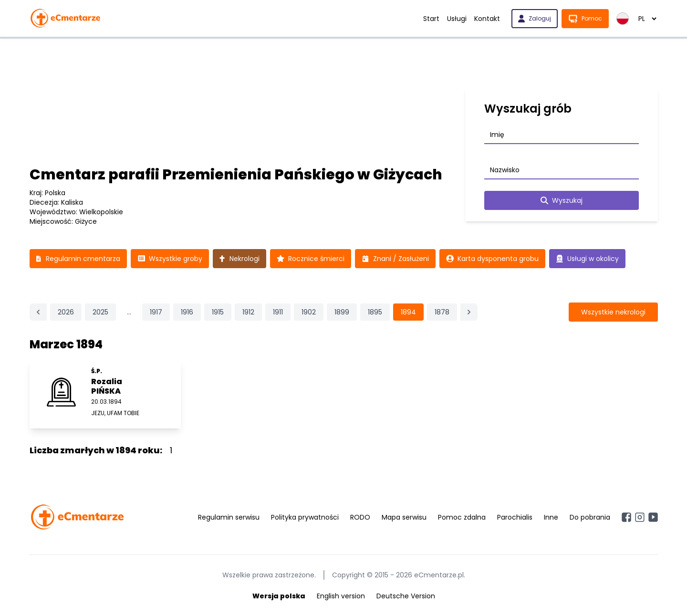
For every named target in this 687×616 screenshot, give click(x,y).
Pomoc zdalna (462, 517)
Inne (551, 517)
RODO (360, 517)
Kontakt (487, 19)
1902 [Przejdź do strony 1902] (309, 312)
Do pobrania (590, 517)
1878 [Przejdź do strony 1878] (442, 312)
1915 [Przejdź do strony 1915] (218, 312)
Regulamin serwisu (229, 517)
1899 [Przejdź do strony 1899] (342, 312)
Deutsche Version (406, 596)
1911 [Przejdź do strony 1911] (278, 312)
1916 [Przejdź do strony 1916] (187, 312)
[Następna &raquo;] (469, 312)
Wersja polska (279, 596)
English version (341, 596)
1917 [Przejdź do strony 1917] (156, 312)
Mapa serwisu (404, 517)
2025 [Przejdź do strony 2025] (100, 312)
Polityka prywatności (305, 517)
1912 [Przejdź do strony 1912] (248, 312)
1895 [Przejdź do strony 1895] (375, 312)
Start (431, 19)
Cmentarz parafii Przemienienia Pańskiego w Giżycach (236, 175)
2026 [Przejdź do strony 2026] (66, 312)
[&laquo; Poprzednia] (38, 312)
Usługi (457, 19)
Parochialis (515, 517)
